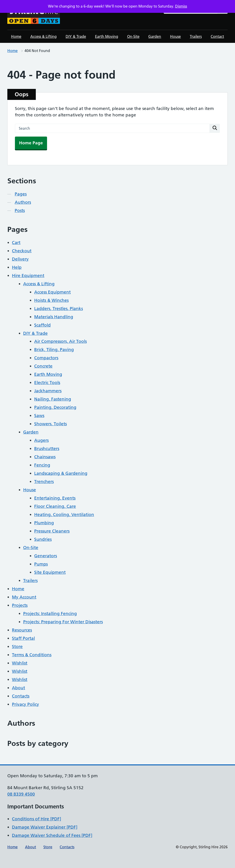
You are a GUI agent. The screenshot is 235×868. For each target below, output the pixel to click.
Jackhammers (48, 391)
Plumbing (44, 523)
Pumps (41, 564)
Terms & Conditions (32, 655)
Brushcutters (47, 449)
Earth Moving (107, 36)
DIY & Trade (76, 36)
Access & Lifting (43, 36)
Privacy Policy (25, 704)
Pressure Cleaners (52, 531)
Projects (20, 605)
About (18, 688)
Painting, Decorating (55, 407)
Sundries (43, 539)
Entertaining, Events (55, 498)
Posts (20, 210)
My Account (24, 597)
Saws (39, 416)
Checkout (22, 251)
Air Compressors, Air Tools (60, 341)
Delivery (20, 259)
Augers (41, 440)
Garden (155, 36)
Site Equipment (50, 572)
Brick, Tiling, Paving (54, 350)
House (175, 36)
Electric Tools (47, 383)
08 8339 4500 (21, 794)
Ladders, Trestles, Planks (59, 309)
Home (16, 36)
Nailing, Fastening (53, 399)
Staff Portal (23, 638)
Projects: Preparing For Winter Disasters (63, 622)
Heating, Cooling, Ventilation (64, 515)
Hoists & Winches (51, 300)
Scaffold (42, 325)
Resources (22, 630)
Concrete (43, 366)
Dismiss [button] (181, 6)
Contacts (21, 696)
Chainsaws (45, 457)
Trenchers (44, 482)
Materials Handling (54, 317)
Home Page (31, 143)
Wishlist (20, 663)
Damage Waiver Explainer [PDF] (45, 827)
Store (17, 647)
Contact (217, 36)
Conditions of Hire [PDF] (36, 819)
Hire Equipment (28, 276)
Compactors (46, 358)
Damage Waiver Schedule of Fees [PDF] (52, 835)
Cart (16, 243)
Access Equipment (52, 292)
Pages (21, 194)
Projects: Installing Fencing (50, 614)
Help (17, 267)
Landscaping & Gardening (61, 473)
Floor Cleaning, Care (55, 506)
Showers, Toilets (50, 424)
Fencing (42, 465)
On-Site (133, 36)
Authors (23, 202)
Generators (46, 556)
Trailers (196, 36)
